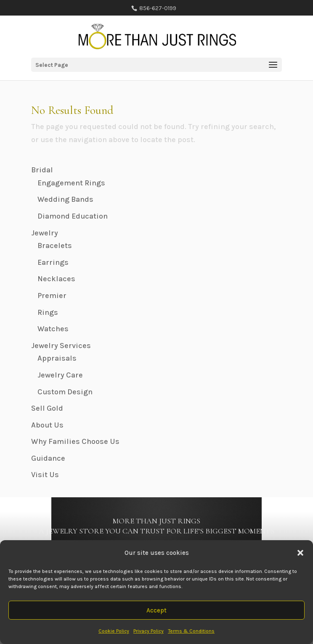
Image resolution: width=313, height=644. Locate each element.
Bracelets (55, 245)
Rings (48, 312)
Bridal (42, 170)
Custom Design (65, 392)
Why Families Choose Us (75, 441)
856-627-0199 (157, 8)
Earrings (53, 262)
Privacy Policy (149, 631)
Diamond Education (73, 216)
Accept (156, 610)
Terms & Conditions (191, 631)
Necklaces (56, 279)
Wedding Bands (65, 199)
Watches (53, 329)
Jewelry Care (60, 375)
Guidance (48, 458)
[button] (300, 553)
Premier (52, 296)
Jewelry (45, 233)
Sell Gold (47, 408)
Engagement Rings (71, 183)
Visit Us (45, 475)
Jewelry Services (61, 346)
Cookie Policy (114, 631)
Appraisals (57, 358)
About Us (47, 425)
